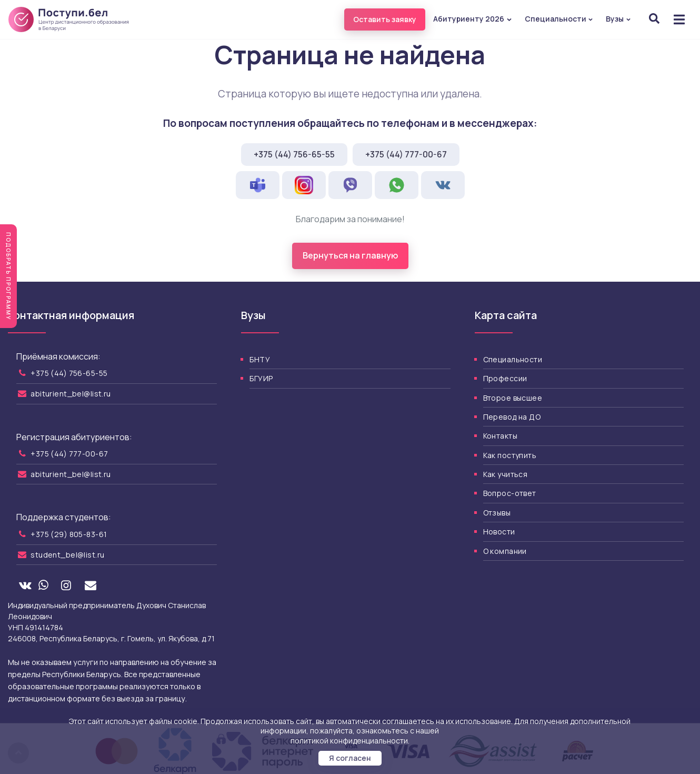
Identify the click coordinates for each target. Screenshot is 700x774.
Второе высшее (513, 398)
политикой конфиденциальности (349, 741)
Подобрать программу (8, 276)
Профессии (505, 378)
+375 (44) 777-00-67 (406, 154)
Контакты (500, 436)
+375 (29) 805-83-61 (69, 534)
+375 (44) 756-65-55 (294, 154)
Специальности (559, 19)
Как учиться (506, 474)
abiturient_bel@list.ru (71, 394)
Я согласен (350, 758)
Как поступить (510, 455)
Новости (499, 532)
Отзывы (497, 513)
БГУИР (261, 378)
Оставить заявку (385, 19)
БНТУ (260, 359)
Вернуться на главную (350, 255)
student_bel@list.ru (67, 555)
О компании (505, 551)
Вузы (618, 19)
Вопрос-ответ (510, 493)
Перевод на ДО (512, 417)
